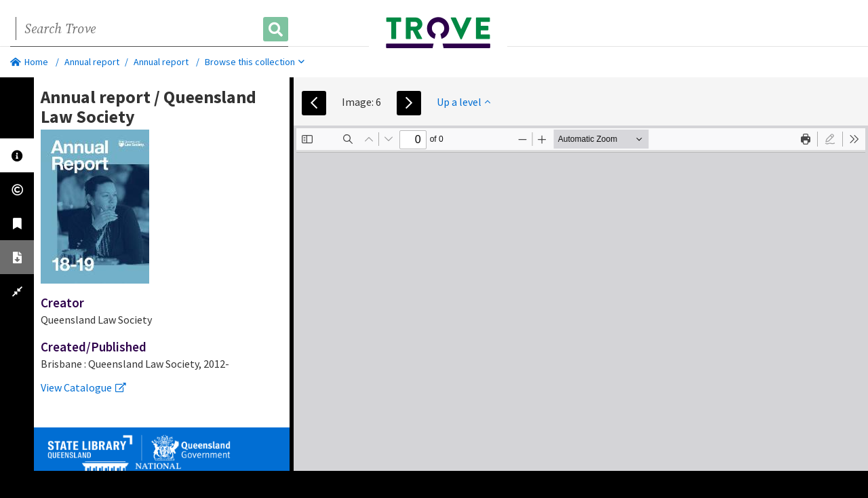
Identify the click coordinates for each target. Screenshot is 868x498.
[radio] (830, 139)
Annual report (92, 62)
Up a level (463, 102)
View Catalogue (83, 387)
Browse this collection (255, 62)
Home (29, 62)
